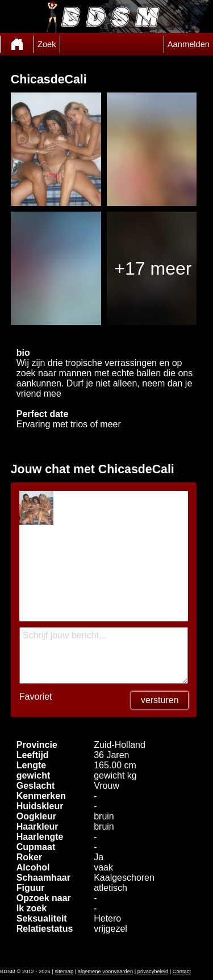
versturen (160, 700)
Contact (182, 971)
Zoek (47, 44)
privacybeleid (153, 971)
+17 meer (153, 268)
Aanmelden (189, 44)
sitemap (64, 971)
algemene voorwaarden (106, 971)
